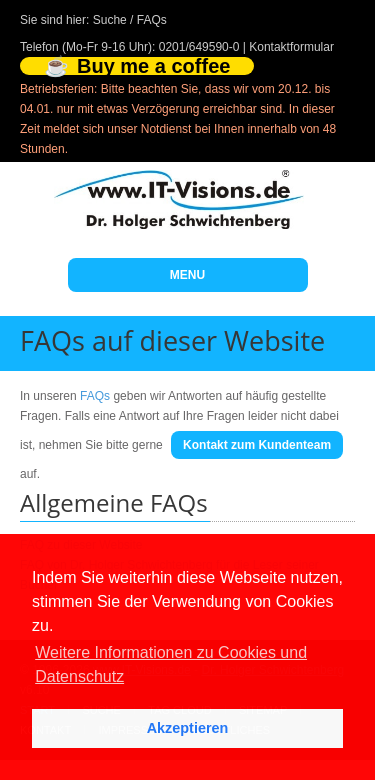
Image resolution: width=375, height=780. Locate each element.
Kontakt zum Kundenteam (257, 445)
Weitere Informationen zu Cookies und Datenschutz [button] (171, 664)
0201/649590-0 (199, 47)
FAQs (95, 396)
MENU (187, 275)
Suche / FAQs (130, 20)
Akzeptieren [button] (188, 728)
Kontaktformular (291, 47)
